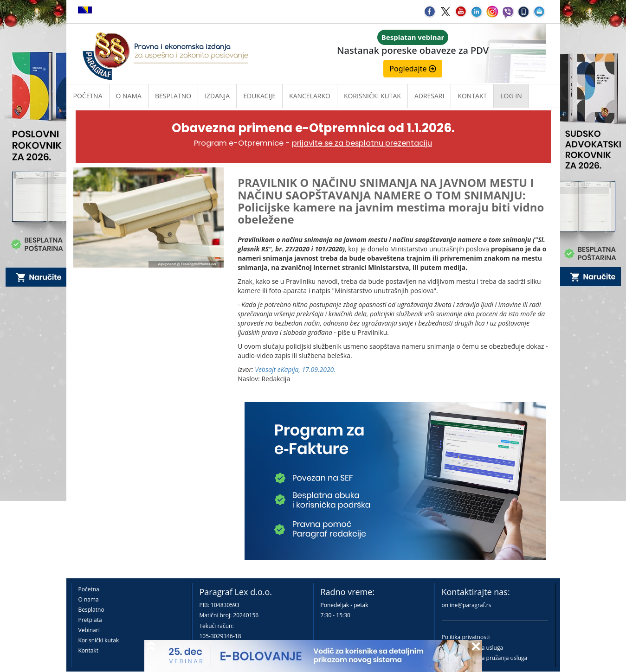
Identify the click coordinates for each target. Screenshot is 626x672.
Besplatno (173, 96)
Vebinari (89, 630)
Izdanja (217, 96)
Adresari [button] (429, 96)
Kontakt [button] (472, 96)
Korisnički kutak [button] (372, 96)
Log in (511, 96)
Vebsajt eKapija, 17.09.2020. (295, 369)
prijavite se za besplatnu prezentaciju (362, 143)
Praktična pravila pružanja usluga (485, 658)
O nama (129, 96)
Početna (88, 96)
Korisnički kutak (99, 640)
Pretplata (90, 620)
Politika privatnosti (466, 637)
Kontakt (88, 650)
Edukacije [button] (259, 96)
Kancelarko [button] (310, 96)
